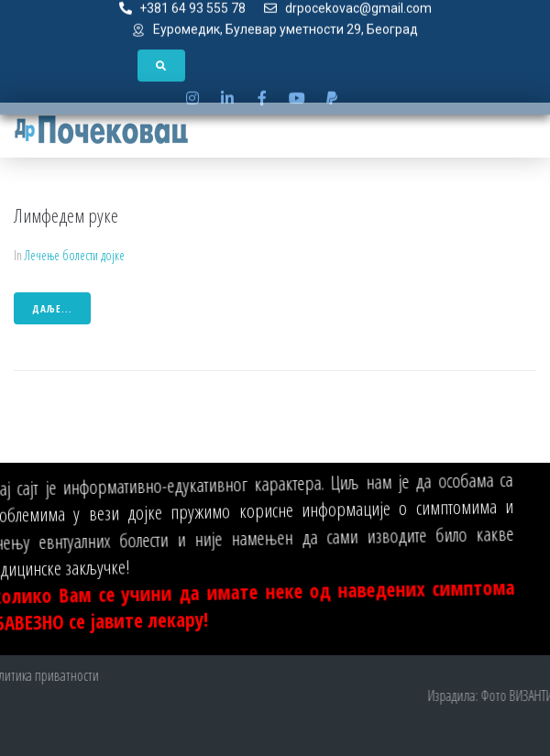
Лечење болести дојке (75, 255)
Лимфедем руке (66, 215)
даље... (52, 308)
